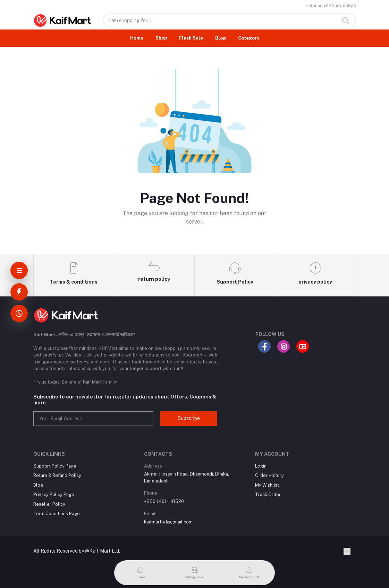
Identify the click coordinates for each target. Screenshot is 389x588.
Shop (161, 38)
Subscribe (189, 418)
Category (249, 38)
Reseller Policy (49, 504)
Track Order (268, 494)
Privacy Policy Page (54, 494)
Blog (221, 38)
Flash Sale (191, 38)
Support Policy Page (55, 466)
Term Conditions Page (57, 514)
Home (137, 38)
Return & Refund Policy (57, 475)
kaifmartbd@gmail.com (168, 522)
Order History (269, 475)
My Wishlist (267, 485)
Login (261, 466)
